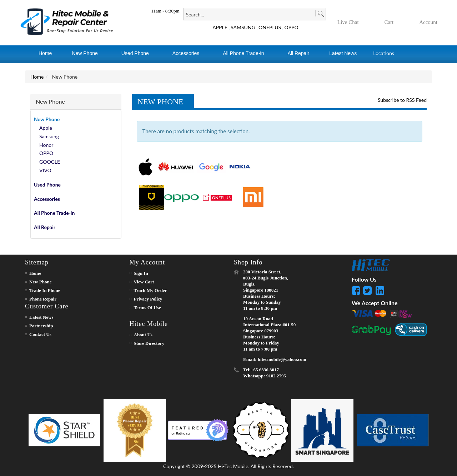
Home (37, 77)
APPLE (220, 27)
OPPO (292, 27)
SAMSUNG (243, 27)
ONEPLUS (270, 27)
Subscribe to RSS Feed (402, 100)
